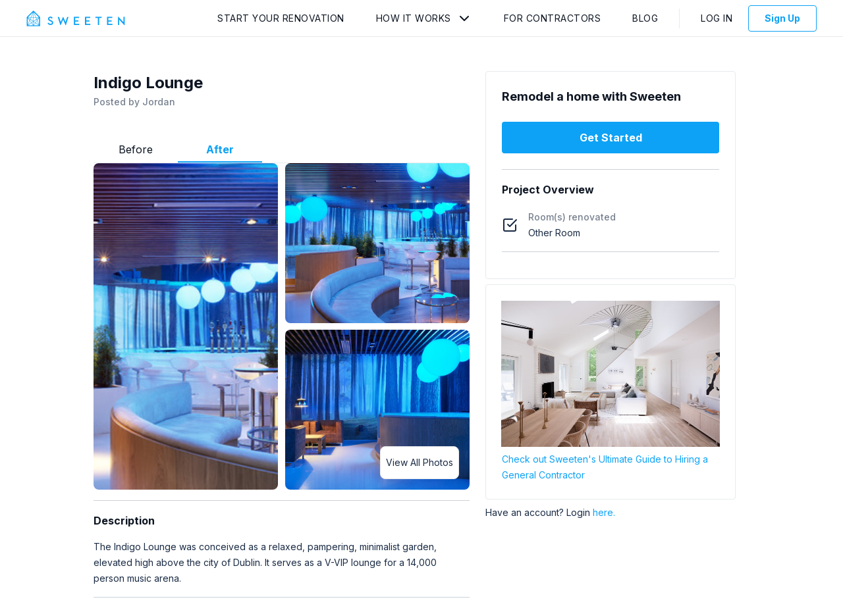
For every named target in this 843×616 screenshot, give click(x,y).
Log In (717, 18)
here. (604, 512)
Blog (645, 18)
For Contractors (553, 18)
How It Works (414, 18)
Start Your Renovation (281, 18)
